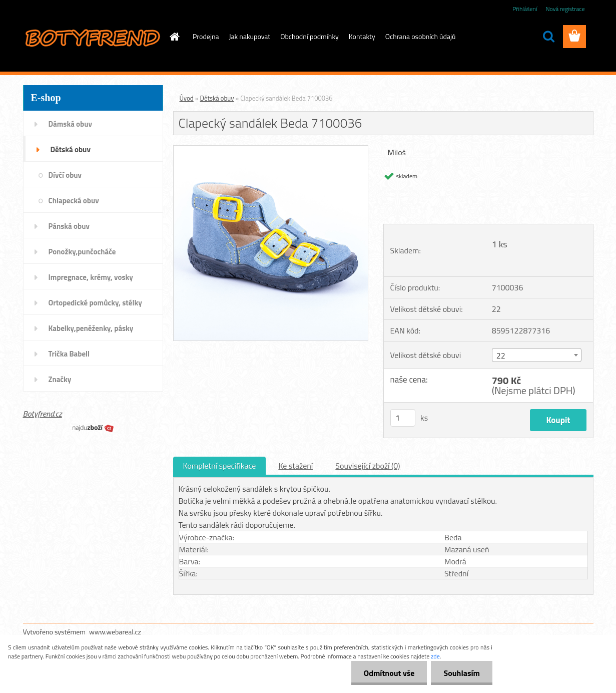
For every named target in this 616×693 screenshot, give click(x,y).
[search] (548, 37)
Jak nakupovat (250, 36)
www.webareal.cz (115, 632)
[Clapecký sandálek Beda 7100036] (271, 150)
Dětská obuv (217, 98)
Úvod (187, 98)
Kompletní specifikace (220, 466)
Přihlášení (525, 9)
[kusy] (403, 418)
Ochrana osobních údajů (421, 36)
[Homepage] (174, 37)
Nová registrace (565, 9)
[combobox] (537, 355)
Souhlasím (462, 673)
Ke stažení (295, 466)
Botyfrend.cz (43, 414)
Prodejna (206, 36)
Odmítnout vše (389, 673)
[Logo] (92, 37)
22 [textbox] (501, 356)
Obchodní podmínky (310, 36)
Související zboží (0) (368, 466)
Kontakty (362, 36)
